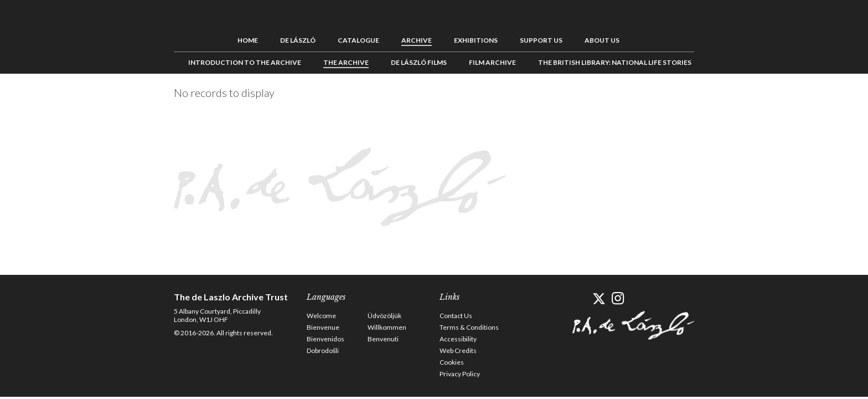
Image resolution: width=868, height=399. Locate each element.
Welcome (321, 316)
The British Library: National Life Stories (615, 62)
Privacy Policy (460, 374)
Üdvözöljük (384, 316)
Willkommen (387, 327)
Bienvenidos (325, 339)
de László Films (419, 62)
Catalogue (358, 40)
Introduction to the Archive (245, 62)
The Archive (346, 62)
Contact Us (456, 316)
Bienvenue (323, 327)
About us (602, 40)
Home (248, 40)
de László (298, 40)
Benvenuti (383, 339)
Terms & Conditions (469, 327)
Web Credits (458, 351)
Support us (541, 40)
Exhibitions (476, 40)
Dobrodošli (323, 351)
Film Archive (492, 62)
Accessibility (458, 339)
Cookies (452, 362)
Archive (417, 40)
